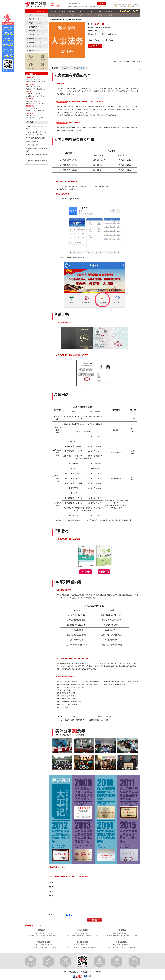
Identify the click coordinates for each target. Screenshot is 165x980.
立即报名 (95, 46)
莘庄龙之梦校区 (31, 99)
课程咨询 (80, 68)
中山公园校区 (30, 113)
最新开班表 (66, 68)
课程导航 (81, 15)
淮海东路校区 (30, 77)
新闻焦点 (62, 15)
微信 (120, 61)
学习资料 (31, 66)
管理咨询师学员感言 (32, 142)
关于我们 (53, 15)
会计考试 (62, 11)
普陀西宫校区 (30, 106)
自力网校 (71, 11)
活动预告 (71, 15)
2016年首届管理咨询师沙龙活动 (36, 138)
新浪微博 (124, 61)
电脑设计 (100, 11)
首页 (28, 11)
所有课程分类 (41, 11)
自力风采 (43, 58)
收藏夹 (135, 61)
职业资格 (81, 11)
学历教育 (53, 11)
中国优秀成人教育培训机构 (97, 7)
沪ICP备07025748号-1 (96, 972)
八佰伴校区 (29, 92)
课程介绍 (55, 68)
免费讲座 (31, 58)
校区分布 (43, 66)
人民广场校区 (30, 84)
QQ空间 (130, 61)
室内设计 (90, 11)
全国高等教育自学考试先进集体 (78, 7)
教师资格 (109, 11)
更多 (138, 61)
